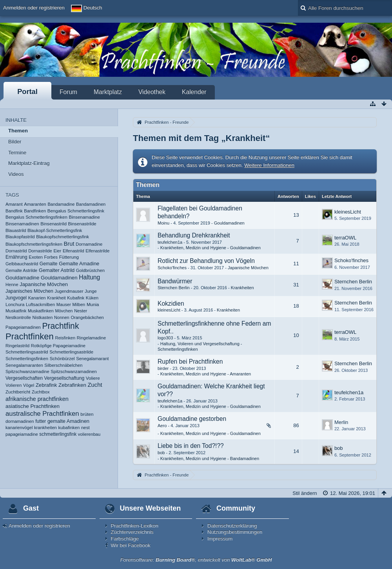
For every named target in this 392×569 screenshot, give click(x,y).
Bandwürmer (175, 281)
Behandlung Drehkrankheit (194, 235)
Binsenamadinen (22, 224)
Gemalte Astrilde (21, 270)
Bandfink (14, 211)
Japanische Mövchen (44, 284)
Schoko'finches (172, 268)
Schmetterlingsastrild (27, 352)
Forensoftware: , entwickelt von (196, 560)
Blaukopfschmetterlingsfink (63, 237)
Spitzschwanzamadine (27, 371)
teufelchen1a (170, 242)
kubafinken (69, 428)
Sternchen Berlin (174, 288)
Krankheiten (242, 288)
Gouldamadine (22, 278)
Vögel (29, 385)
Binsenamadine (84, 217)
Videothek (152, 92)
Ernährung (16, 257)
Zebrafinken (72, 385)
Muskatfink (16, 311)
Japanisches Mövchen (29, 291)
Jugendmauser (69, 291)
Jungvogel (16, 298)
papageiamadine (22, 434)
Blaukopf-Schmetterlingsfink (55, 230)
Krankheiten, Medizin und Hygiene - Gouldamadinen (211, 248)
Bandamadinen (91, 204)
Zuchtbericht (18, 392)
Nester (81, 311)
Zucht (95, 385)
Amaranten (35, 204)
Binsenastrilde (82, 224)
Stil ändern (305, 493)
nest (85, 428)
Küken (92, 298)
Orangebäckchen (87, 317)
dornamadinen (20, 421)
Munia (93, 304)
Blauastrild (16, 230)
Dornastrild (16, 251)
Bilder (15, 142)
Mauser (64, 304)
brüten (87, 414)
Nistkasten (42, 317)
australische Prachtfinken (42, 414)
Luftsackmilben (40, 304)
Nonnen (62, 317)
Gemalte (49, 264)
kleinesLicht (348, 212)
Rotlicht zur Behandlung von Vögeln (206, 261)
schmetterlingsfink (58, 434)
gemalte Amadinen (68, 421)
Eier (57, 251)
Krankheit (56, 298)
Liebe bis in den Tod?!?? (191, 446)
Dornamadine (89, 244)
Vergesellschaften (24, 378)
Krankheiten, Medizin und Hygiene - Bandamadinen (210, 458)
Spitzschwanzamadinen (74, 371)
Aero (162, 426)
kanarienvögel (19, 428)
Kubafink (76, 298)
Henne (12, 284)
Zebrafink (46, 385)
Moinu (163, 223)
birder (163, 368)
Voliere (93, 378)
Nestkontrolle (18, 317)
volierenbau (89, 434)
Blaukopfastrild (20, 237)
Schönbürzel (62, 359)
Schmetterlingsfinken (27, 358)
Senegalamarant (92, 359)
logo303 (165, 338)
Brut (69, 244)
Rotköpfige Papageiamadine (58, 346)
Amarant (14, 204)
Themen (18, 131)
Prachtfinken (30, 336)
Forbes (51, 257)
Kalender (194, 92)
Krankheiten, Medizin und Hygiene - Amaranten (206, 374)
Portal (27, 92)
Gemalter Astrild (57, 270)
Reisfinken (65, 338)
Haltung (89, 277)
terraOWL (345, 238)
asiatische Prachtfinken (33, 406)
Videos (16, 174)
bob (161, 453)
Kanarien (37, 298)
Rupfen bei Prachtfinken (190, 362)
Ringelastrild (17, 346)
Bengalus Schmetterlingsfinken (36, 217)
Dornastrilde (40, 251)
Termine (17, 153)
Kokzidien (171, 304)
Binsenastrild (54, 224)
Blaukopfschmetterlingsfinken (34, 244)
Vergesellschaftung (64, 378)
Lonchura (15, 304)
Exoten (36, 257)
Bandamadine (61, 204)
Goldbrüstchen (90, 270)
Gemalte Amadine (79, 264)
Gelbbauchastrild (22, 264)
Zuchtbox (41, 392)
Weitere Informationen (269, 165)
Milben (79, 304)
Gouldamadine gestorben (192, 419)
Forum (68, 92)
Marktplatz (108, 92)
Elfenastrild (73, 251)
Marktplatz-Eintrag (29, 163)
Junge (91, 291)
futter (41, 421)
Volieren (14, 385)
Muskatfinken (41, 311)
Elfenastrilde (97, 251)
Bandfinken (35, 211)
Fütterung (69, 257)
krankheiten (45, 428)
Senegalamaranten (24, 365)
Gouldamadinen (59, 278)
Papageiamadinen (23, 327)
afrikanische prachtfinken (37, 399)
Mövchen (64, 311)
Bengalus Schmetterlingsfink (76, 211)
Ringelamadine (91, 338)
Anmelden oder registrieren (34, 8)
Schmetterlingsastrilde (71, 352)
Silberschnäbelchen (63, 365)
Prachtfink (60, 326)
